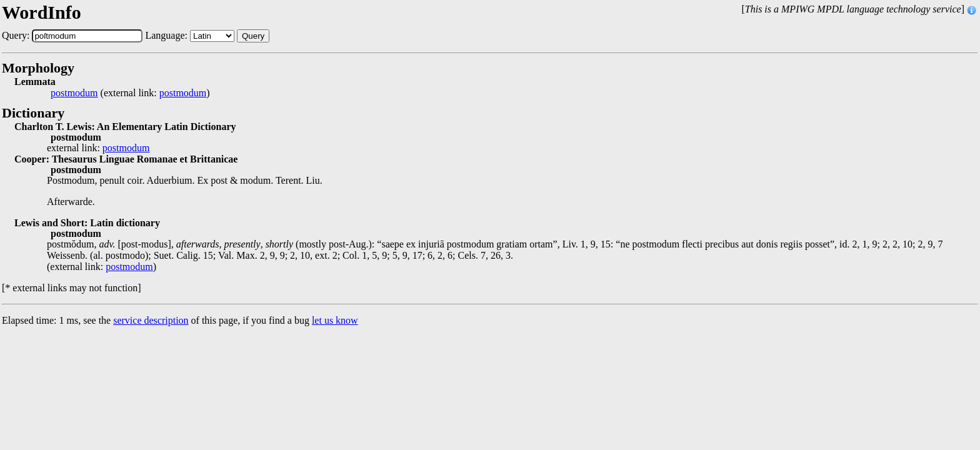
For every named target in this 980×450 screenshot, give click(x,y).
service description (151, 320)
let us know (335, 320)
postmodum (74, 93)
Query (253, 36)
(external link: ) (130, 93)
